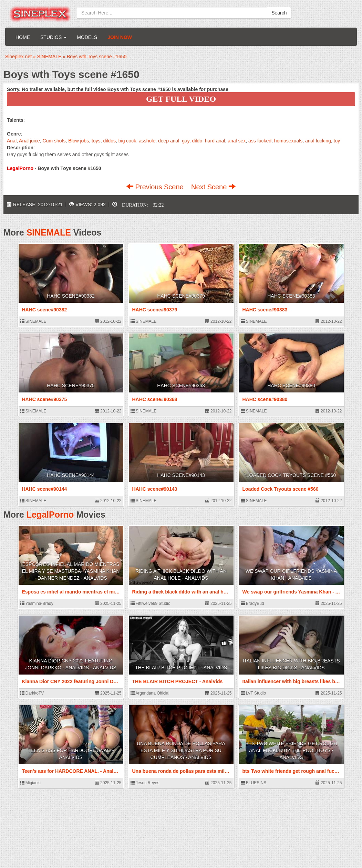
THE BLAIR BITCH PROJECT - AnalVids (181, 668)
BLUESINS (254, 783)
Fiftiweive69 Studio (151, 603)
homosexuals (288, 141)
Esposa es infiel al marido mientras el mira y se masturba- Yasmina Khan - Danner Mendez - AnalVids (71, 571)
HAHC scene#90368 (181, 386)
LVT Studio (254, 693)
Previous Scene (156, 187)
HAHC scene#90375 (71, 386)
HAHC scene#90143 (181, 475)
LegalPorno (50, 515)
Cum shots (54, 141)
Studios (53, 37)
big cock (127, 141)
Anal (12, 141)
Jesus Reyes (145, 783)
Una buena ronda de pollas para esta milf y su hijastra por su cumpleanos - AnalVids (181, 750)
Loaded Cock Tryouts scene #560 (291, 475)
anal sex (237, 141)
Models (87, 37)
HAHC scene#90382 (71, 296)
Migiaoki (30, 783)
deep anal (169, 141)
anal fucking (318, 141)
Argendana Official (150, 693)
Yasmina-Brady (37, 603)
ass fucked (260, 141)
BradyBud (252, 603)
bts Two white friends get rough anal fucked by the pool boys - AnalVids (291, 750)
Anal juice (29, 141)
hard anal (215, 141)
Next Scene (213, 187)
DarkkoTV (32, 693)
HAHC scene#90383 (291, 296)
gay (186, 141)
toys (96, 141)
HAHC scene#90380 (291, 386)
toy (337, 141)
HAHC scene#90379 (181, 296)
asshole (147, 141)
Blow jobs (79, 141)
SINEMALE (49, 232)
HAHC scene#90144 (71, 475)
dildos (109, 141)
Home (23, 37)
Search (279, 13)
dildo (197, 141)
